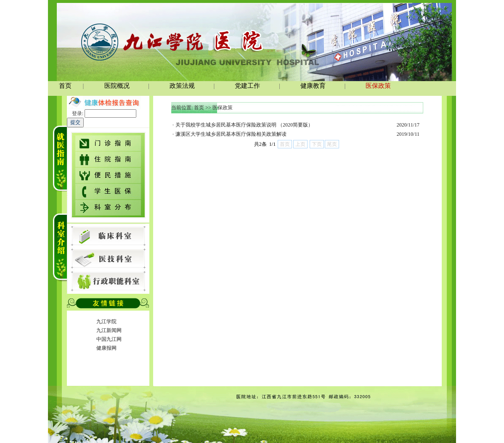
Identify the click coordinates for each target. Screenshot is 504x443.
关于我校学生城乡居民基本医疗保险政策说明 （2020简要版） (244, 125)
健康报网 (106, 348)
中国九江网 (109, 339)
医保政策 (223, 108)
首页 (199, 108)
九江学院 (106, 322)
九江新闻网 (109, 330)
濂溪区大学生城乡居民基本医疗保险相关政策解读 (231, 134)
